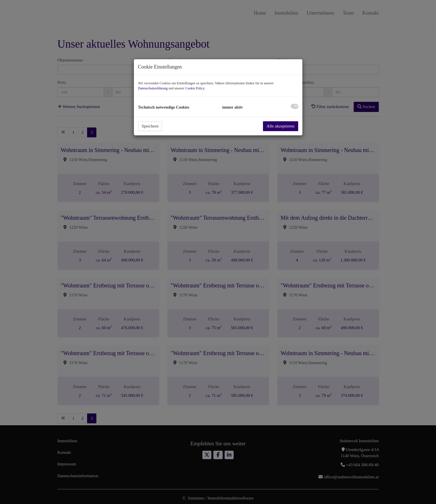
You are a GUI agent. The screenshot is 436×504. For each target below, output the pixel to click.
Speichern (150, 126)
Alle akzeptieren (281, 126)
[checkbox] (294, 106)
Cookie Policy (195, 88)
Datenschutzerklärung (153, 88)
